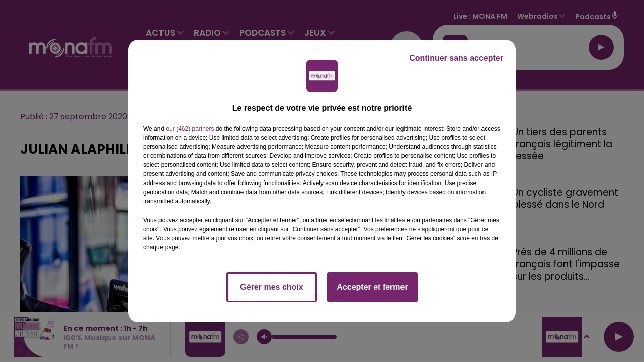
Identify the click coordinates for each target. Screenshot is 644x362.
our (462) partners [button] (190, 129)
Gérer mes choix (271, 287)
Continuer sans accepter (456, 58)
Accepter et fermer (372, 287)
